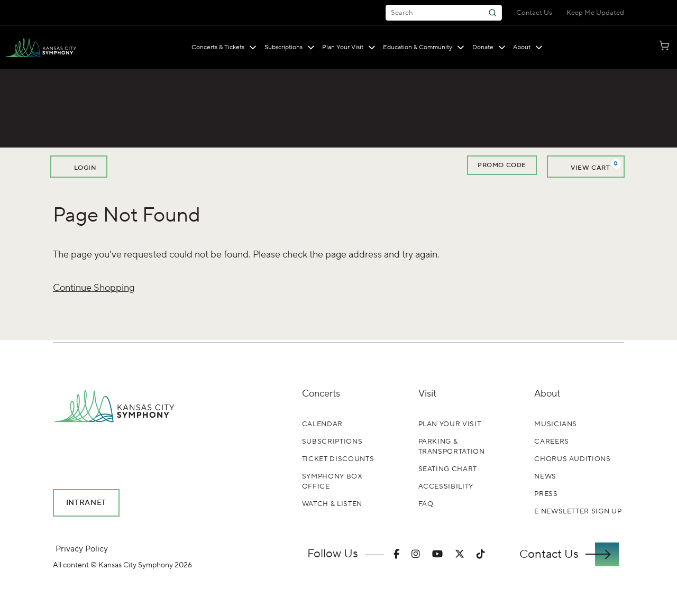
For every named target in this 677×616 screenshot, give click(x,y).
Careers (552, 442)
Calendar (322, 424)
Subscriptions (290, 47)
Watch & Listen (332, 504)
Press (546, 494)
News (545, 476)
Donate (489, 47)
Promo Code (502, 165)
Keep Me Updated (595, 13)
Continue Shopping (94, 288)
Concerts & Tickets (224, 47)
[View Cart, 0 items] (585, 167)
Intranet (86, 503)
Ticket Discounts (338, 459)
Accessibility (446, 486)
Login (79, 167)
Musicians (556, 424)
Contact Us (534, 13)
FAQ (426, 504)
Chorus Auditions (572, 459)
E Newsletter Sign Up (578, 511)
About (528, 47)
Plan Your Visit (349, 47)
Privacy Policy (82, 549)
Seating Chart (448, 469)
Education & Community (424, 47)
